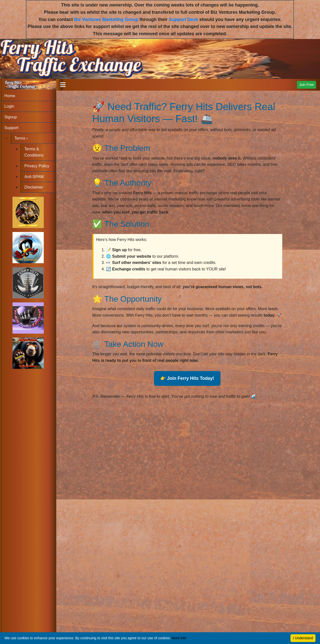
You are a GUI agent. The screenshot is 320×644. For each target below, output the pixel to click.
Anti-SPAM (34, 177)
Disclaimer (34, 187)
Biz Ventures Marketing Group (106, 19)
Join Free (306, 85)
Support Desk (183, 19)
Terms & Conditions (34, 152)
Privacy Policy (37, 166)
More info (179, 638)
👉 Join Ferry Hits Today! (187, 378)
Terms (21, 138)
